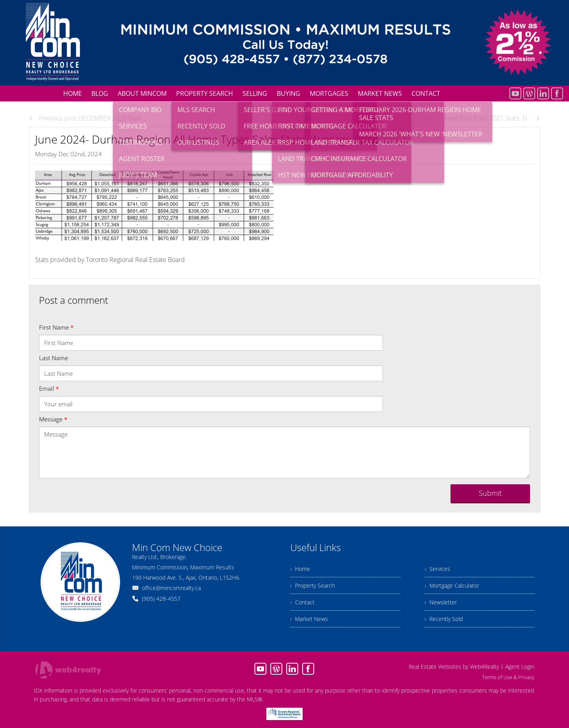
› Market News (309, 619)
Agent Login (520, 667)
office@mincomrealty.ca (171, 588)
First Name (56, 327)
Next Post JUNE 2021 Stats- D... (492, 118)
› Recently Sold (444, 619)
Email (49, 388)
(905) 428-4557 (161, 599)
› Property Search (313, 585)
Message (53, 419)
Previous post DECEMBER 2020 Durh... (88, 118)
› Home (300, 569)
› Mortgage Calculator (452, 585)
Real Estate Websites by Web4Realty (454, 667)
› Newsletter (441, 602)
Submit (490, 493)
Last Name (53, 358)
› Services (437, 569)
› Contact (302, 602)
